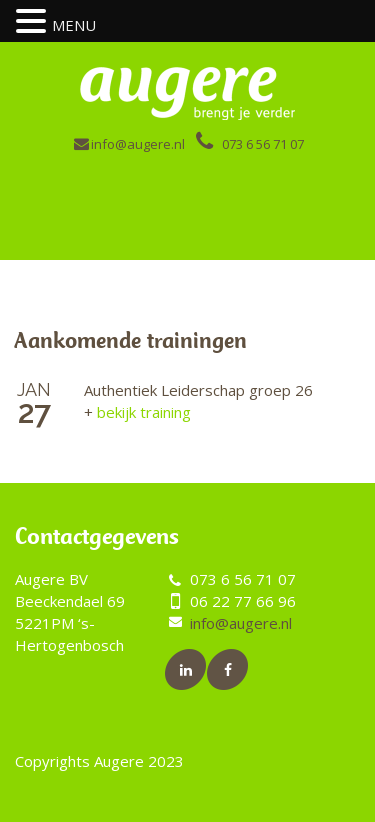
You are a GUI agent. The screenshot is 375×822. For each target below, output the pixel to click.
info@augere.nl (138, 144)
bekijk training (137, 412)
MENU (74, 25)
